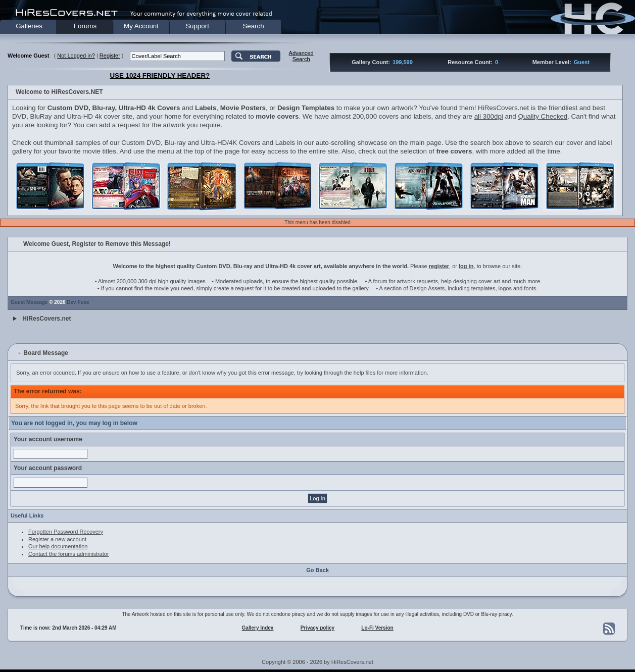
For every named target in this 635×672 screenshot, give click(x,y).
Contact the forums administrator (69, 554)
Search (253, 26)
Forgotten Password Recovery (66, 532)
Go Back (318, 570)
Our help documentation (58, 546)
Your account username (48, 439)
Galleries (29, 26)
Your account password (48, 468)
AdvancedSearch (301, 56)
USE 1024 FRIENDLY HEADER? (160, 75)
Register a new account (57, 539)
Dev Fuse (78, 302)
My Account (141, 26)
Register (110, 56)
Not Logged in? (76, 56)
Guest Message (29, 302)
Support (197, 26)
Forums (85, 26)
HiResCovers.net (46, 319)
